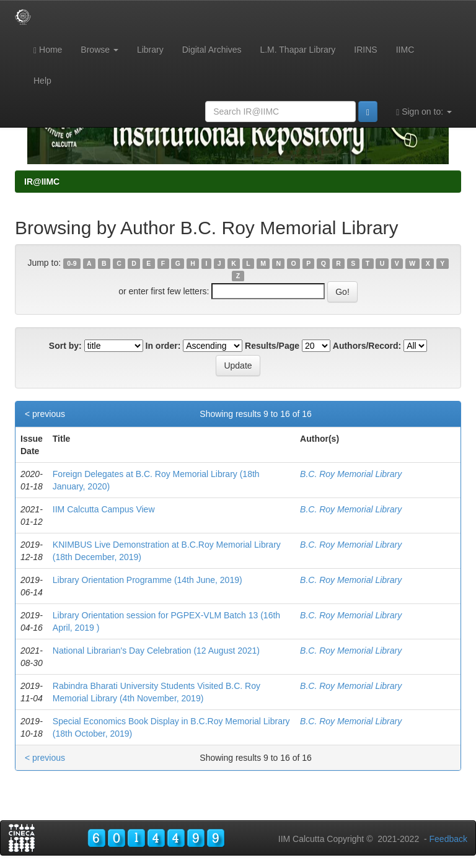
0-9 (72, 263)
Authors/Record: (367, 346)
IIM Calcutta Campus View (104, 509)
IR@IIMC (42, 182)
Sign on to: (424, 112)
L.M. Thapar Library (297, 50)
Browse (99, 50)
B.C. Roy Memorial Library (351, 474)
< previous (45, 414)
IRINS (365, 50)
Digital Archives (212, 50)
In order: (163, 346)
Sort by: (65, 346)
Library (150, 50)
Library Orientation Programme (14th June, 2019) (148, 580)
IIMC (405, 50)
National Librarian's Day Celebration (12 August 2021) (156, 651)
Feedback (448, 839)
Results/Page (272, 346)
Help (42, 81)
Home (48, 50)
